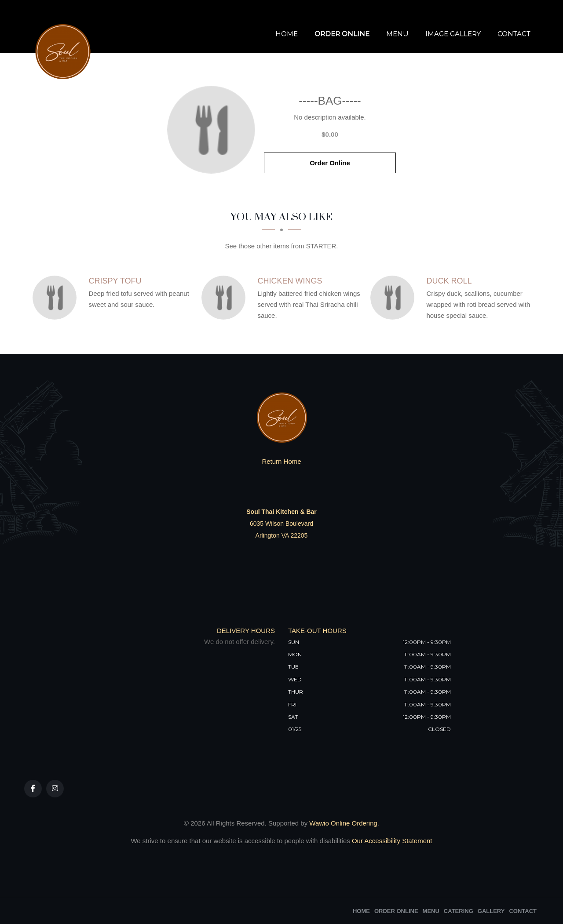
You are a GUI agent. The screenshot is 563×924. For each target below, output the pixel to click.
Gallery (491, 911)
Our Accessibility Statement (391, 841)
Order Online (342, 34)
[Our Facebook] (33, 789)
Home (287, 34)
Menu (397, 34)
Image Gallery (453, 34)
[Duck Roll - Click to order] (395, 298)
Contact (514, 34)
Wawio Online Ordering (343, 823)
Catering (459, 911)
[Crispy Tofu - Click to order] (57, 298)
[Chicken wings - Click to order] (226, 298)
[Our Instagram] (55, 789)
